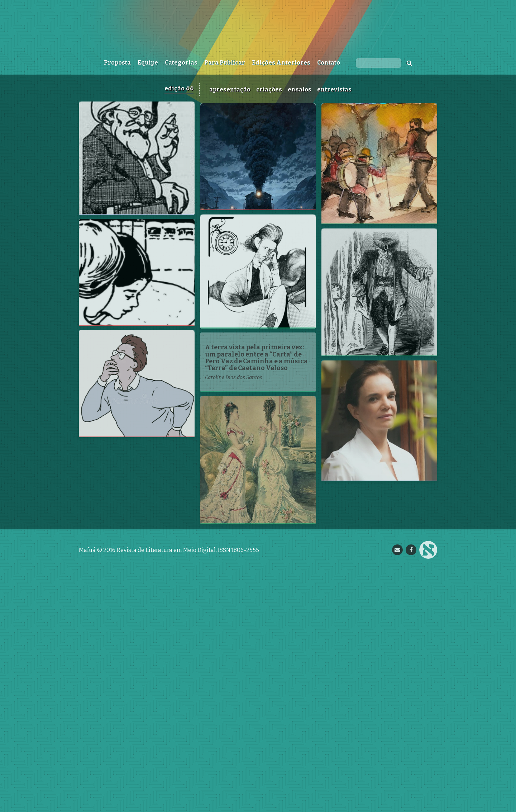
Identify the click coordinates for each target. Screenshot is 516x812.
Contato (329, 63)
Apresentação (230, 89)
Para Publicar (225, 63)
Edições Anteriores (281, 63)
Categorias (181, 63)
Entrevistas (334, 89)
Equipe (148, 63)
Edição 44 (179, 88)
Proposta (117, 63)
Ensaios (300, 89)
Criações (269, 89)
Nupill (428, 792)
